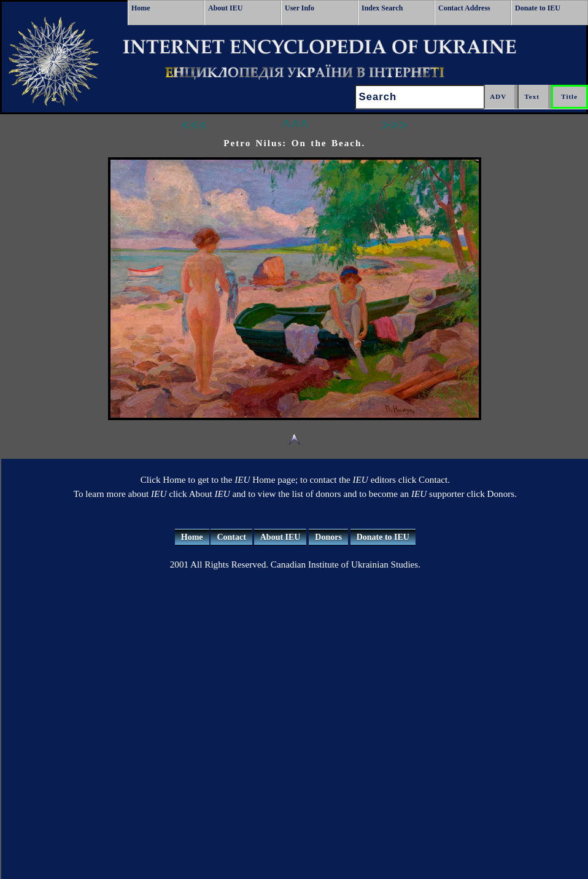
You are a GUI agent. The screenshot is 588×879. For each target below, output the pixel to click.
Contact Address (464, 8)
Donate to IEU (538, 8)
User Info (300, 8)
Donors (328, 537)
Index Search (382, 8)
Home (141, 8)
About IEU (225, 8)
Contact (231, 537)
